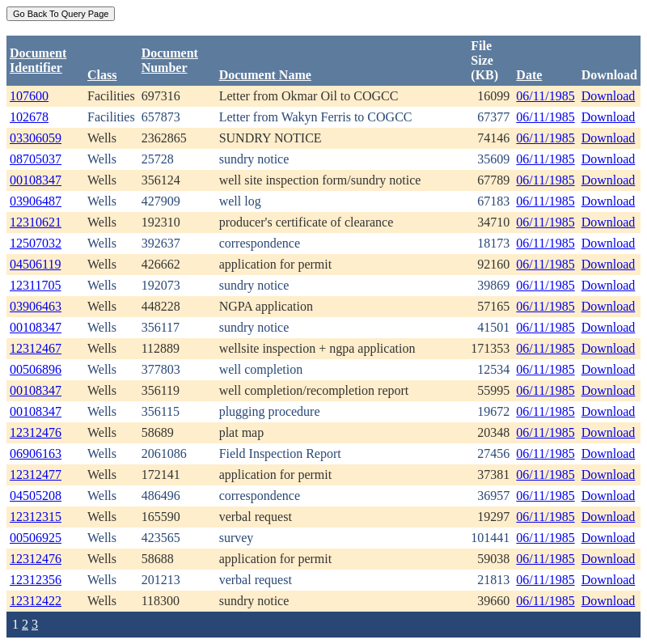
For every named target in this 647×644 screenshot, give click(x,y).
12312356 (36, 580)
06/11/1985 (545, 96)
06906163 (36, 453)
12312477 (36, 475)
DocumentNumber (170, 60)
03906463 (36, 306)
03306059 (36, 138)
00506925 (36, 538)
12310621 (36, 222)
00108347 (36, 180)
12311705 (35, 285)
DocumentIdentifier (38, 60)
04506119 (35, 264)
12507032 (36, 243)
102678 (29, 117)
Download (609, 96)
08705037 (36, 159)
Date (529, 75)
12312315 (36, 517)
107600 (29, 96)
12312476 (36, 432)
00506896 (36, 369)
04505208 (36, 496)
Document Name (265, 75)
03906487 (36, 201)
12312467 (36, 348)
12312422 (36, 601)
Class (102, 75)
